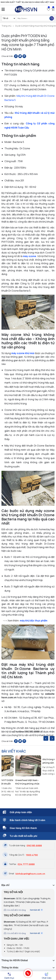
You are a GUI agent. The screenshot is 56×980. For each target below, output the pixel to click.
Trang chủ (6, 26)
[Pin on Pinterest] (24, 56)
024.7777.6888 (26, 864)
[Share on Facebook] (16, 56)
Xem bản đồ (36, 910)
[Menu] (9, 976)
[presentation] (46, 738)
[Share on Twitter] (20, 56)
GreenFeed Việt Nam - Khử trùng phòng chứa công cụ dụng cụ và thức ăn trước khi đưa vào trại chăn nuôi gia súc (27, 782)
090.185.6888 (34, 846)
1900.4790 (32, 855)
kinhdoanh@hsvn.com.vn (30, 874)
